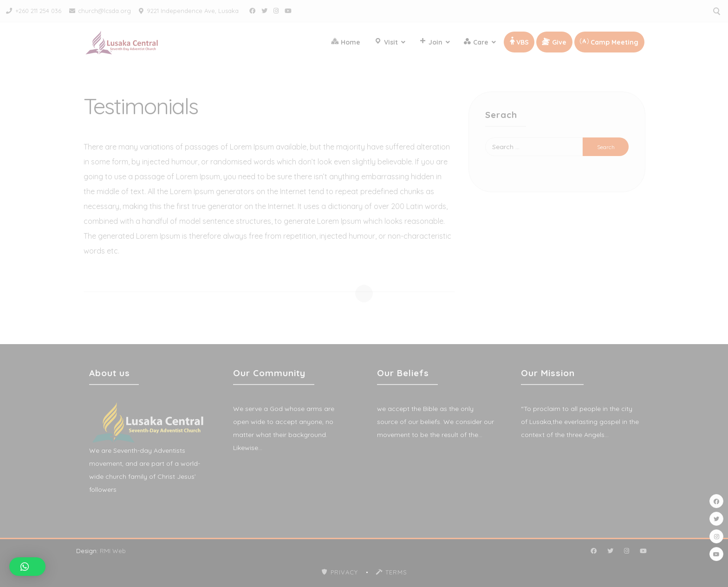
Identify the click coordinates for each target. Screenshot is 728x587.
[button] (27, 567)
